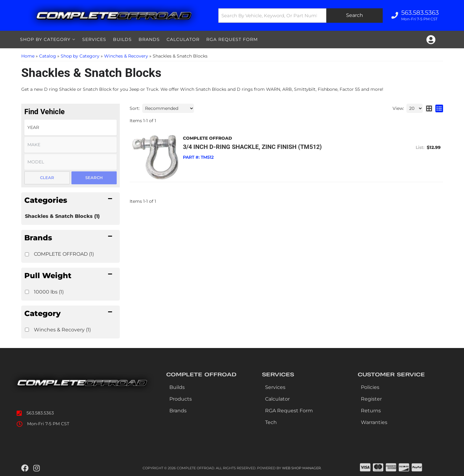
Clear (47, 178)
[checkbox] (27, 254)
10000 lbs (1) (49, 292)
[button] (301, 16)
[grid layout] (429, 108)
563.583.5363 (40, 413)
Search (94, 178)
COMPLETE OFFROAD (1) (64, 254)
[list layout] (439, 108)
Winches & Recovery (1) (62, 330)
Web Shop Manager (301, 468)
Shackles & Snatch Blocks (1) (62, 216)
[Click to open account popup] (431, 40)
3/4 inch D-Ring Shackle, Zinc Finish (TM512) (252, 147)
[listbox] (71, 128)
